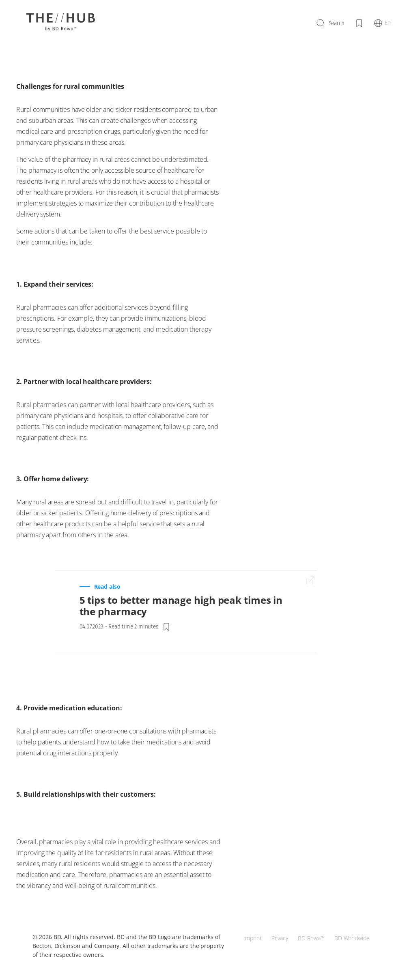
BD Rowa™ (311, 938)
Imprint (253, 938)
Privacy (280, 938)
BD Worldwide (352, 938)
